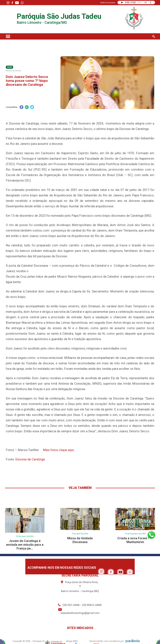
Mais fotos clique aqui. (59, 450)
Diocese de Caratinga (30, 459)
